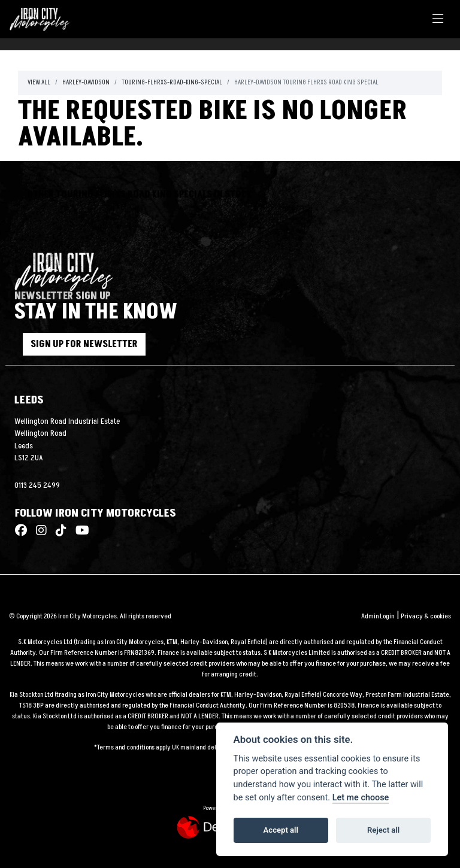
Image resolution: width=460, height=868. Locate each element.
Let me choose (361, 798)
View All (39, 82)
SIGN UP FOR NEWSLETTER (90, 344)
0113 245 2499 (37, 485)
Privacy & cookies (426, 616)
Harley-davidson (86, 82)
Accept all (281, 830)
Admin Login (378, 616)
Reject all (383, 830)
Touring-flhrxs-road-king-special (172, 82)
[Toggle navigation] (438, 19)
